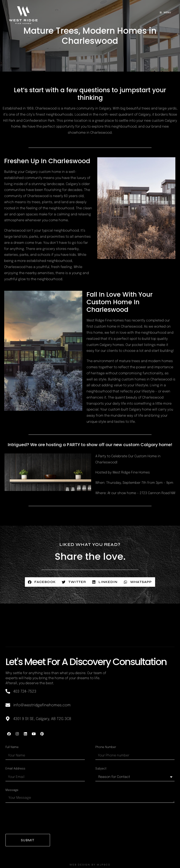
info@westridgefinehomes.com (42, 705)
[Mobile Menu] (165, 13)
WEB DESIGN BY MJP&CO (90, 865)
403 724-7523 (25, 692)
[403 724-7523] (8, 691)
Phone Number (106, 747)
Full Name (12, 747)
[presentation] (38, 818)
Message (12, 790)
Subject (101, 769)
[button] (42, 582)
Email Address (15, 769)
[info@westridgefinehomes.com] (8, 705)
